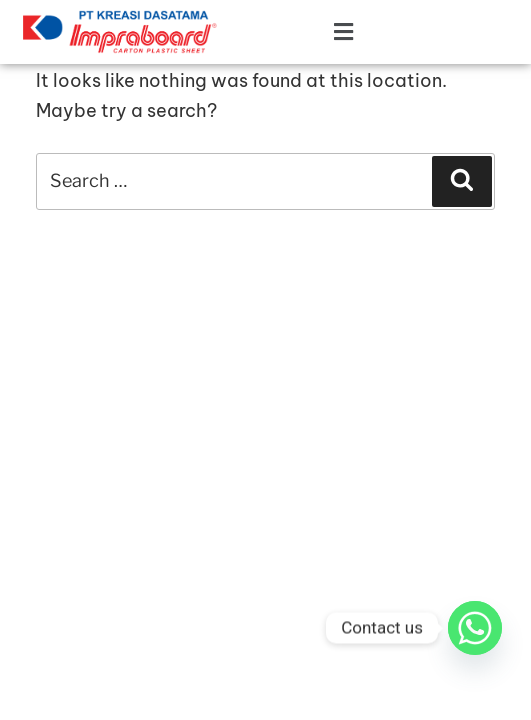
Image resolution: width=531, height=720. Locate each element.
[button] (310, 32)
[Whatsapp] (475, 628)
